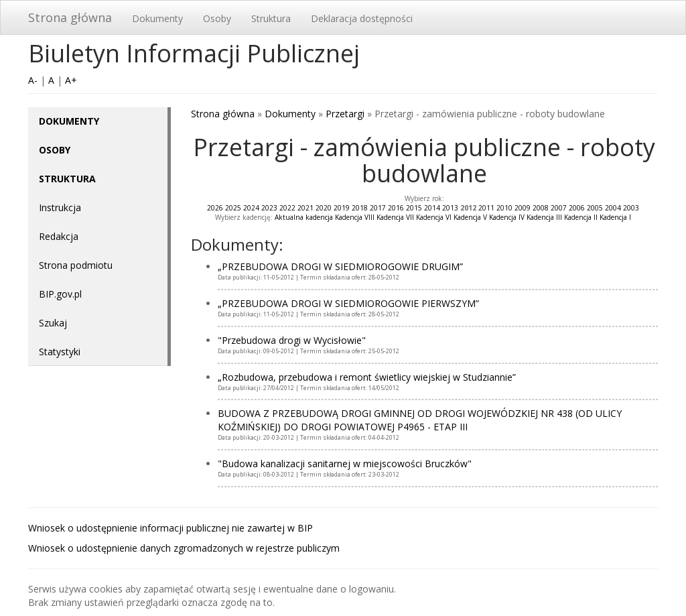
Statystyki (60, 352)
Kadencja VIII (355, 217)
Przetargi (345, 114)
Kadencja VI (434, 217)
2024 (251, 208)
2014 (432, 208)
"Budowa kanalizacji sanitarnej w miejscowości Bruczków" (345, 464)
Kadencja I (615, 217)
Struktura (271, 18)
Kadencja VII (395, 217)
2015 (414, 208)
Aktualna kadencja (304, 217)
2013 (450, 208)
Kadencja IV (507, 217)
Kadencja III (544, 217)
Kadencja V (470, 217)
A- (33, 80)
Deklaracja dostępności (362, 18)
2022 (287, 208)
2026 (215, 208)
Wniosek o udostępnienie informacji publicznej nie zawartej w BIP (170, 528)
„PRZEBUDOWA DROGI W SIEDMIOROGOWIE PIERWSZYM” (348, 303)
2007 (559, 208)
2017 (378, 208)
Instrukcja (60, 207)
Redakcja (59, 236)
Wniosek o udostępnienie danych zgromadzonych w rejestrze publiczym (184, 548)
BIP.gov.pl (60, 294)
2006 (577, 208)
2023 (269, 208)
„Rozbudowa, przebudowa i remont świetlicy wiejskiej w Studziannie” (367, 377)
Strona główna (70, 17)
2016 (396, 208)
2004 (613, 208)
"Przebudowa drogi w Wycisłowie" (292, 340)
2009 (523, 208)
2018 (360, 208)
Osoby (217, 18)
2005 (595, 208)
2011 (486, 208)
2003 (631, 208)
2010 (504, 208)
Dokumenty (157, 18)
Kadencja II (581, 217)
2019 (342, 208)
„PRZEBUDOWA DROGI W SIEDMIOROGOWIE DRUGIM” (340, 266)
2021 (305, 208)
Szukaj (53, 323)
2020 (324, 208)
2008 (541, 208)
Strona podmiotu (76, 265)
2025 (233, 208)
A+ (71, 80)
